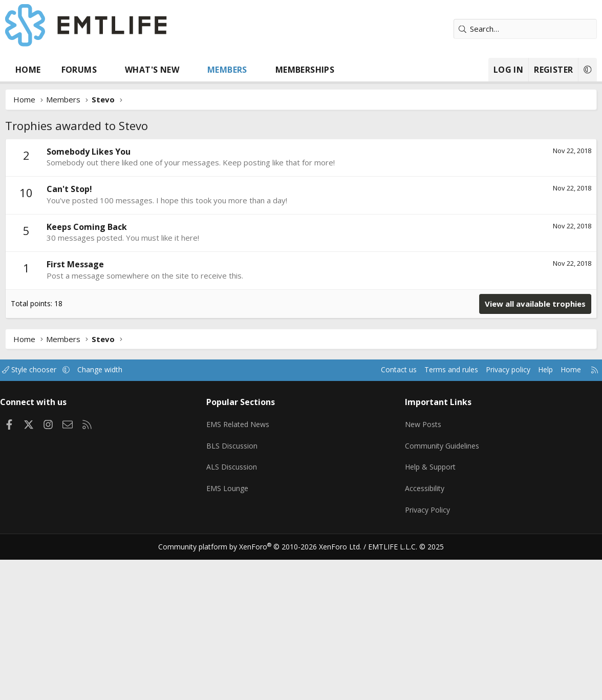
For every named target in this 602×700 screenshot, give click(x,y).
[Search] (525, 29)
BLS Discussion (235, 440)
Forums (79, 70)
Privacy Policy (426, 500)
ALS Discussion (235, 460)
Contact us (379, 370)
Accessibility (424, 480)
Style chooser (40, 370)
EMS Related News (243, 420)
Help (535, 370)
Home (28, 70)
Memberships (305, 70)
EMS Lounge (231, 480)
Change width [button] (113, 370)
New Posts (422, 420)
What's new (152, 70)
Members (227, 70)
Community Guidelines (441, 440)
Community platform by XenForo (266, 534)
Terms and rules (434, 370)
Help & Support (430, 460)
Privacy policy (495, 370)
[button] (107, 70)
